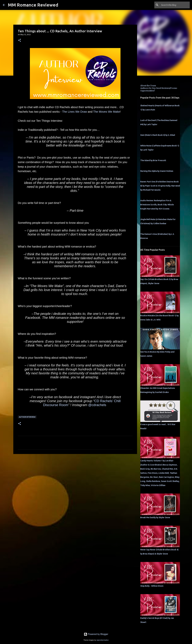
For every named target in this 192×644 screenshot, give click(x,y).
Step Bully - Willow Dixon (152, 586)
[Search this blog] (175, 5)
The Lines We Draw (75, 112)
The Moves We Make (107, 112)
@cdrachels (97, 405)
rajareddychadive (102, 640)
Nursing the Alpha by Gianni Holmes (157, 171)
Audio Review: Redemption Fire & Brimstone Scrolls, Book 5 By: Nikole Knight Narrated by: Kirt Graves (157, 205)
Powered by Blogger (96, 634)
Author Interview (27, 417)
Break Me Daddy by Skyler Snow (155, 517)
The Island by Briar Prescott (153, 160)
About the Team (148, 86)
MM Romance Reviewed (33, 5)
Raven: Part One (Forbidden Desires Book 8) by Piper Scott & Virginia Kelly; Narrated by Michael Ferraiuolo (160, 186)
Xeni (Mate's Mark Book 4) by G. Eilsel (158, 135)
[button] (20, 40)
